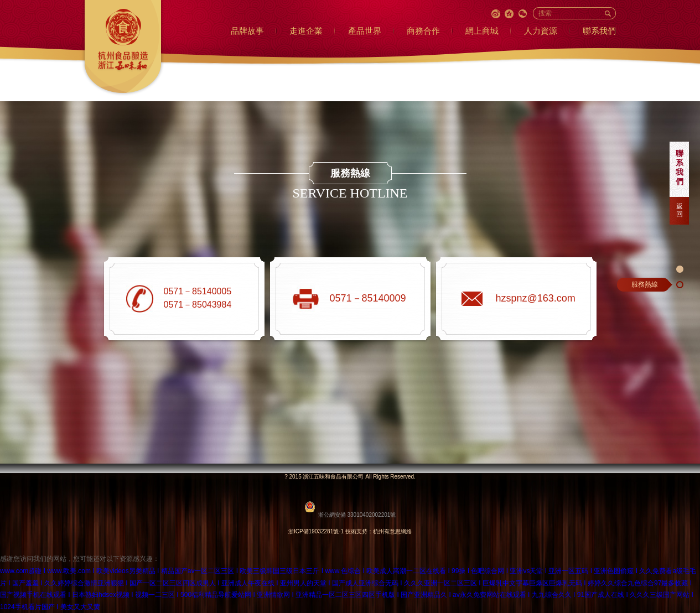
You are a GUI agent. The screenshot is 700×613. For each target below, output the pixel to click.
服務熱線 (645, 284)
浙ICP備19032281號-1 (316, 531)
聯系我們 (599, 31)
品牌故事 (247, 31)
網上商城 (482, 31)
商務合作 (423, 31)
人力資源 (541, 31)
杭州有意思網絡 (392, 531)
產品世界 (365, 31)
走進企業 (306, 31)
